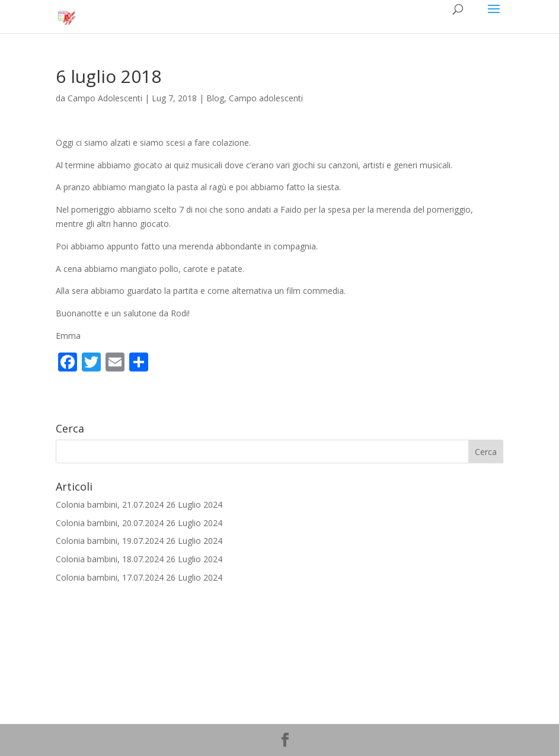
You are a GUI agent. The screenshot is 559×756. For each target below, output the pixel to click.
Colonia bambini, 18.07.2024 (110, 559)
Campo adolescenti (266, 98)
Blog (215, 98)
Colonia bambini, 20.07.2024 (110, 523)
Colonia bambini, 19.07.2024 (110, 541)
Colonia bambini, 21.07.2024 (110, 504)
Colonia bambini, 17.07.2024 (110, 577)
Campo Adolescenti (105, 98)
